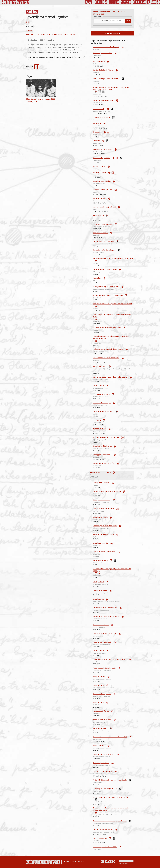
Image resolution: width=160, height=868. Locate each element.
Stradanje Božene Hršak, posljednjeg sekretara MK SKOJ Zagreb (113, 258)
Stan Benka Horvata (99, 172)
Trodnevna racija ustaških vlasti (103, 411)
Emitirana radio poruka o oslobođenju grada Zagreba (110, 821)
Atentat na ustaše (98, 685)
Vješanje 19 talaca (98, 386)
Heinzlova (29, 30)
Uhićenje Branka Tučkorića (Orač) (103, 241)
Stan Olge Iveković (99, 61)
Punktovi (101, 2)
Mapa (88, 2)
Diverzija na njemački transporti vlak (105, 633)
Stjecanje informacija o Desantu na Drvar (106, 287)
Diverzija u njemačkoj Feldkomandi (104, 552)
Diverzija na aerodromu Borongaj (103, 509)
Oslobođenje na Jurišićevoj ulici (103, 789)
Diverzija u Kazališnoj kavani (102, 446)
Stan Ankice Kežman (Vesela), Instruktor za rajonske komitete (113, 304)
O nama (156, 2)
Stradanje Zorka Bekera (100, 560)
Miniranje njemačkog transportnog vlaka (106, 437)
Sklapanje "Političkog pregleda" (103, 190)
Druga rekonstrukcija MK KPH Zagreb (105, 269)
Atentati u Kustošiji (99, 745)
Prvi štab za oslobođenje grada (102, 771)
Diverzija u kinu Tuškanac (101, 483)
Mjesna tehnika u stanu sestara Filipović (106, 47)
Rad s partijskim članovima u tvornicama (106, 358)
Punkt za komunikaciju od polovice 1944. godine (108, 349)
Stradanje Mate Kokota (100, 728)
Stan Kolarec (97, 123)
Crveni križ (96, 141)
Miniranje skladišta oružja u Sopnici (104, 207)
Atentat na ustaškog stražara (102, 694)
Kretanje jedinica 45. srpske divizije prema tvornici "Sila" (111, 797)
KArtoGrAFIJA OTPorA (15, 2)
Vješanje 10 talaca (98, 582)
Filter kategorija (112, 33)
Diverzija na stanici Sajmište (100, 472)
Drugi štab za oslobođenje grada (103, 830)
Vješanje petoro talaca (100, 366)
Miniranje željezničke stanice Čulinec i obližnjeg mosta (110, 377)
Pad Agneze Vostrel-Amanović (103, 224)
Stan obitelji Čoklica (99, 166)
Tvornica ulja (97, 132)
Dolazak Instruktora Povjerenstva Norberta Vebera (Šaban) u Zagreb (112, 316)
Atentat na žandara (99, 677)
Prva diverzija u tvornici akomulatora (105, 526)
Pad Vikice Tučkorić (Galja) (101, 394)
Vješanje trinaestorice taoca (102, 500)
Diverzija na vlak (98, 599)
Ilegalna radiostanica (100, 429)
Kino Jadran (97, 278)
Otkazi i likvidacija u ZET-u (101, 158)
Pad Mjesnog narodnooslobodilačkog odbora (107, 328)
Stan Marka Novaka (99, 198)
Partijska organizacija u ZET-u (103, 53)
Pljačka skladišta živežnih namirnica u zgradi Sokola (110, 780)
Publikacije (141, 2)
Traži (128, 21)
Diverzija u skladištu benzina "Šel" (104, 463)
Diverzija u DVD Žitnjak (100, 590)
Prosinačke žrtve (98, 215)
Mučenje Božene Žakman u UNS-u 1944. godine (108, 295)
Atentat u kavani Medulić (101, 625)
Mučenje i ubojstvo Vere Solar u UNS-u (105, 847)
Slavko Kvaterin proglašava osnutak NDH (106, 79)
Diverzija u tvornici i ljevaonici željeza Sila (106, 616)
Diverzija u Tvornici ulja (100, 543)
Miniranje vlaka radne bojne (102, 403)
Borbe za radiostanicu (100, 838)
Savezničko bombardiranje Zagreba (104, 250)
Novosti (126, 2)
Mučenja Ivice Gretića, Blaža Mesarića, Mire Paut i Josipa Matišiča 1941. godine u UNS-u (111, 88)
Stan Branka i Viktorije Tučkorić (103, 70)
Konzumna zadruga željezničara (103, 100)
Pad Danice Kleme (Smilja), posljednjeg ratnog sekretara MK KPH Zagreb (112, 570)
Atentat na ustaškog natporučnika (104, 754)
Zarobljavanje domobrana (101, 763)
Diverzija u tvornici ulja (100, 517)
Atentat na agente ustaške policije (103, 534)
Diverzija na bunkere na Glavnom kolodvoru (107, 491)
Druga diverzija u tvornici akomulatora (105, 608)
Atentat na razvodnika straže (102, 642)
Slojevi (114, 2)
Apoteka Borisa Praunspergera (103, 149)
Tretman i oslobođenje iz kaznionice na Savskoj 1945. (110, 737)
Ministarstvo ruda (99, 109)
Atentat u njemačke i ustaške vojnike (104, 668)
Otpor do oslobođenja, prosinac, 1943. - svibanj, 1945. (41, 100)
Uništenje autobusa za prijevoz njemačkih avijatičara (110, 659)
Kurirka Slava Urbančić (100, 233)
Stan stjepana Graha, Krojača (102, 455)
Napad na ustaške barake (101, 711)
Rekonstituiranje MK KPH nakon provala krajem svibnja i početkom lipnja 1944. (111, 337)
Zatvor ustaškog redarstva (101, 117)
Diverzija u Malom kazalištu (102, 181)
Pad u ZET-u (97, 420)
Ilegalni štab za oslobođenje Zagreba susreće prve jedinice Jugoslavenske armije (111, 809)
